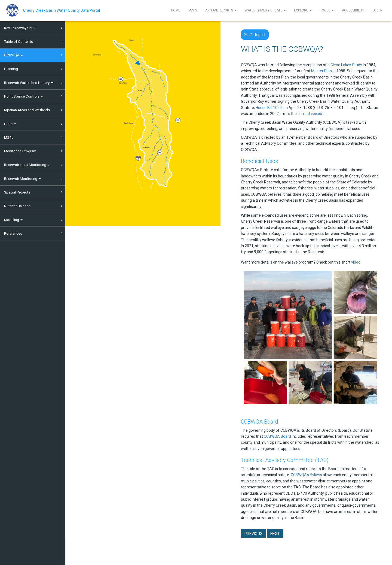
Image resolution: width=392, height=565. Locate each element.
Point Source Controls (24, 96)
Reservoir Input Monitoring (27, 165)
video (356, 262)
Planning (11, 69)
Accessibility (353, 10)
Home (176, 10)
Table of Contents (19, 41)
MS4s (9, 137)
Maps (193, 10)
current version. (311, 114)
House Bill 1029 (269, 108)
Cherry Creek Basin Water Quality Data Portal (62, 10)
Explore (303, 10)
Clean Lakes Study (346, 65)
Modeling (13, 220)
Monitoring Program (20, 151)
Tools (327, 10)
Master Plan (321, 71)
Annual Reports (221, 10)
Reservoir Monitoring (22, 179)
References (13, 233)
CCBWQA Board (277, 436)
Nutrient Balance (17, 206)
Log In (377, 10)
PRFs (10, 124)
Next (275, 534)
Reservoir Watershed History (29, 83)
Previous (253, 534)
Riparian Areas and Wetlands (27, 110)
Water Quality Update (265, 10)
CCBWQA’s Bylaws (306, 475)
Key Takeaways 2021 (21, 28)
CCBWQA (13, 55)
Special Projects (17, 192)
